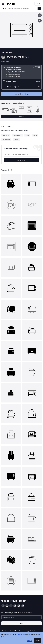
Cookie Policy (21, 635)
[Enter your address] (21, 617)
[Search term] (22, 9)
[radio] (21, 72)
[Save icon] (40, 15)
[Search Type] (4, 9)
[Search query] (21, 154)
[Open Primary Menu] (3, 4)
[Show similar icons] (40, 21)
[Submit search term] (39, 9)
